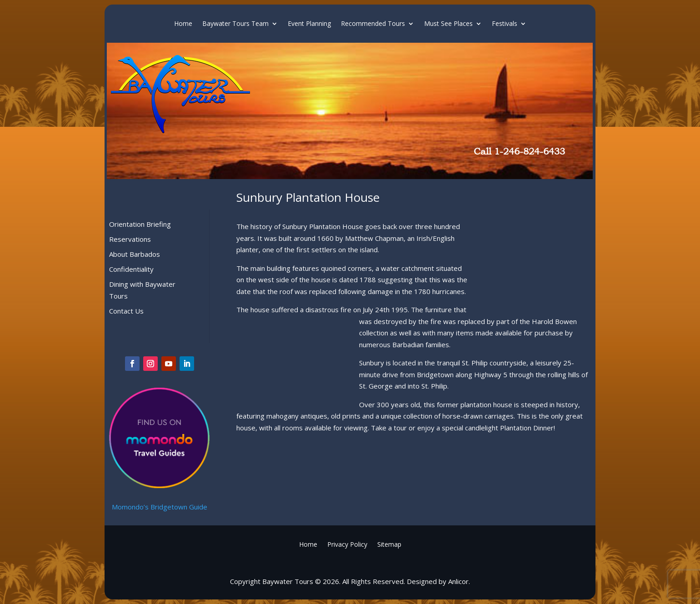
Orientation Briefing (140, 224)
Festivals (505, 24)
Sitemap (389, 544)
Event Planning (309, 24)
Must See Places (448, 24)
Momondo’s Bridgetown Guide (160, 507)
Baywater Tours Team (235, 24)
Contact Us (126, 311)
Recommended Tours (373, 24)
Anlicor (458, 581)
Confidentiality (131, 269)
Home (183, 24)
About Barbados (135, 254)
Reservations (130, 239)
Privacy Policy (347, 544)
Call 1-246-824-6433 (519, 151)
